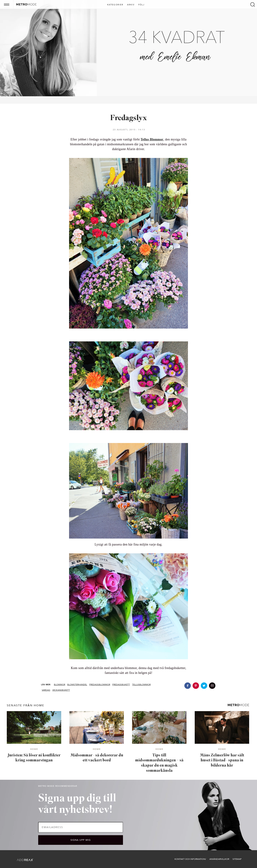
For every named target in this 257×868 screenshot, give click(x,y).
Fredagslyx (129, 118)
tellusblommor (141, 685)
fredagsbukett (121, 685)
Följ (141, 5)
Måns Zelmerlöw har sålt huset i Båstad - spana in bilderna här (222, 761)
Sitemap (237, 859)
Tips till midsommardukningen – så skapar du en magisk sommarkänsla (159, 763)
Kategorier (115, 5)
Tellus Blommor (152, 139)
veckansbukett (61, 690)
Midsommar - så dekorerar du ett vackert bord (97, 758)
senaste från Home (26, 705)
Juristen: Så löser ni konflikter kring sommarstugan (34, 758)
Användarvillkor (219, 859)
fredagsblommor (100, 685)
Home (34, 749)
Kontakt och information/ (190, 859)
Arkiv (131, 5)
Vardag (46, 690)
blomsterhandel (77, 685)
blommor (60, 685)
